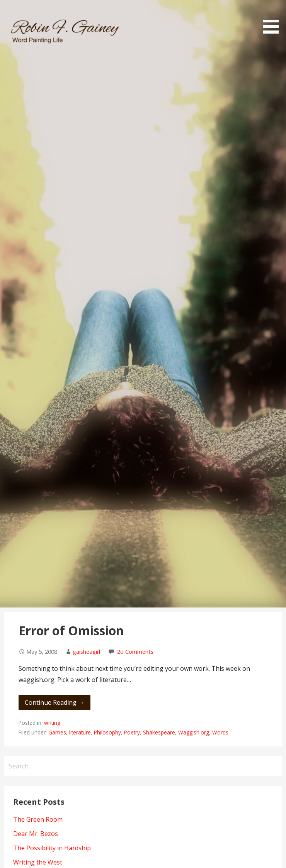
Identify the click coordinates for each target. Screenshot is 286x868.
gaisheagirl (86, 652)
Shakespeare (159, 732)
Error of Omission (71, 630)
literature (80, 732)
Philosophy (107, 732)
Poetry (132, 732)
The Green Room (38, 819)
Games (57, 732)
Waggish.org (194, 732)
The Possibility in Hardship (52, 848)
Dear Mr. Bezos (36, 834)
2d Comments (135, 652)
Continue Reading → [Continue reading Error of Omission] (54, 702)
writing (52, 723)
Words (220, 732)
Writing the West (38, 862)
